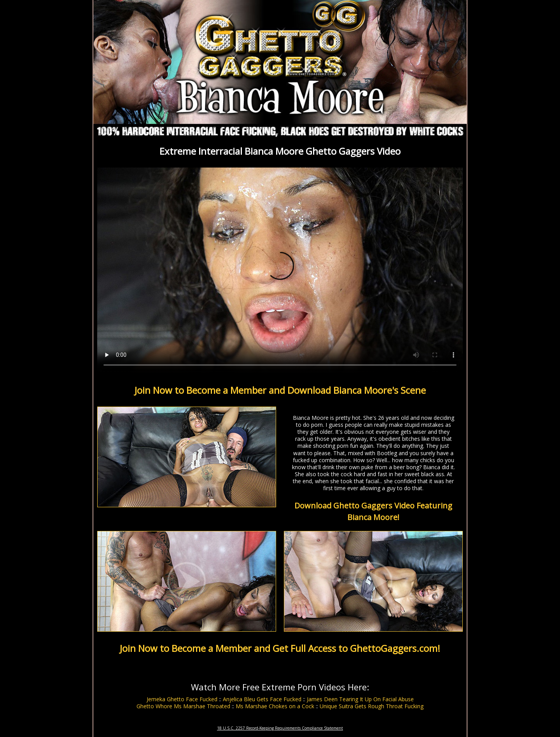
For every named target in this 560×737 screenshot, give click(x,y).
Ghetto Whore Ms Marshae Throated (183, 706)
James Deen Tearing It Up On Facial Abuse (360, 699)
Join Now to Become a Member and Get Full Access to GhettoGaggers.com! (280, 648)
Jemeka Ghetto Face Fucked (182, 699)
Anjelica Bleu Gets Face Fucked (262, 699)
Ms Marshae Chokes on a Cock (275, 706)
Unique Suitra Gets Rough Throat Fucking (372, 706)
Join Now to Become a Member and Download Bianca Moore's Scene (280, 390)
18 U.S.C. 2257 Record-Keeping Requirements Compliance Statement (280, 728)
